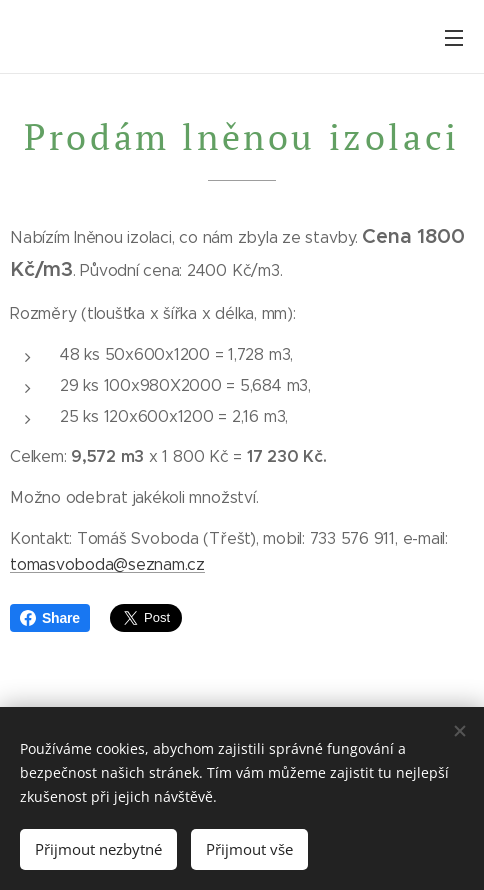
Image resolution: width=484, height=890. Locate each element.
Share (50, 618)
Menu (454, 38)
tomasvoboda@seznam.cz (107, 564)
